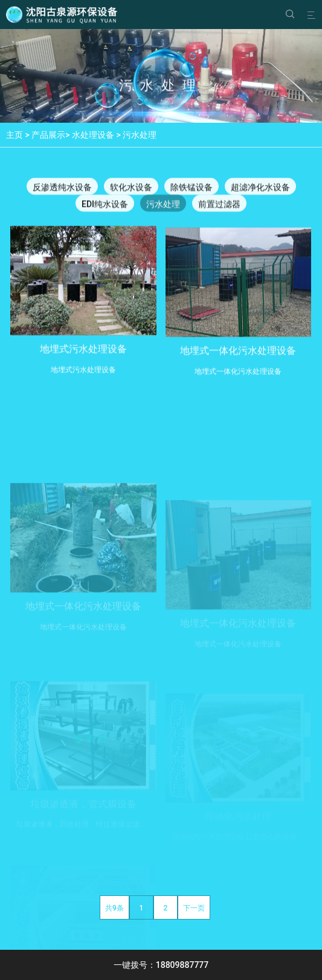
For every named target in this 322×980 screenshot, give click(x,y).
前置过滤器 (219, 205)
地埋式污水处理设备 (83, 355)
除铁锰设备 (192, 188)
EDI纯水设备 (105, 205)
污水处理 (140, 135)
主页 (14, 135)
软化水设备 (131, 188)
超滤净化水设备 (260, 188)
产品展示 (48, 135)
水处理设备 (93, 135)
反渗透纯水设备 (62, 188)
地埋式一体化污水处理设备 (238, 358)
